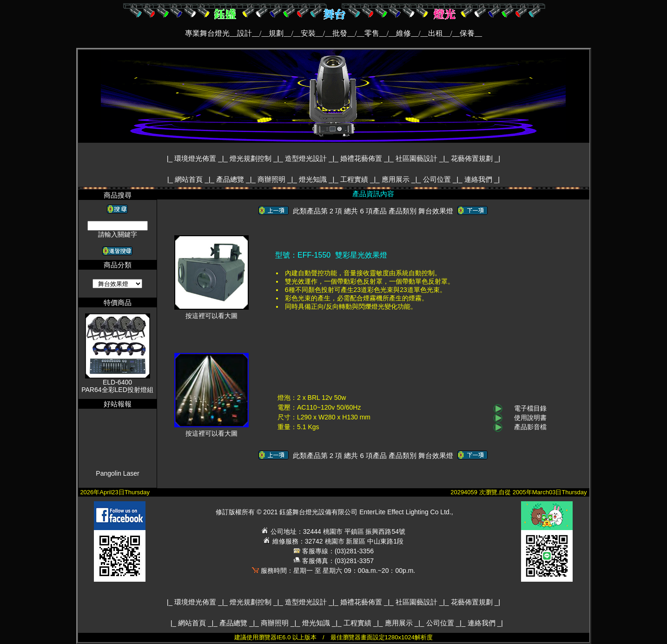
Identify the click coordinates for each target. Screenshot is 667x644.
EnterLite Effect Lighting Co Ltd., (406, 512)
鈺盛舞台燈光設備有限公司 (318, 512)
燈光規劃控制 (251, 158)
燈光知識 (314, 179)
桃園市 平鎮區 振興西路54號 (364, 531)
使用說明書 (530, 418)
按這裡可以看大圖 (211, 313)
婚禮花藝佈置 (362, 158)
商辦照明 (272, 179)
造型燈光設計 (307, 158)
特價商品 (118, 302)
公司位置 (438, 179)
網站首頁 (190, 179)
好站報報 (118, 404)
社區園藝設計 (417, 158)
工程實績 (355, 179)
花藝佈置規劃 (473, 158)
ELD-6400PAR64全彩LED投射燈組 (117, 386)
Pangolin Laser (117, 479)
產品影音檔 (530, 427)
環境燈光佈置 (196, 158)
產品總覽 (231, 179)
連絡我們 (479, 179)
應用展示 (396, 179)
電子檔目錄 (530, 408)
